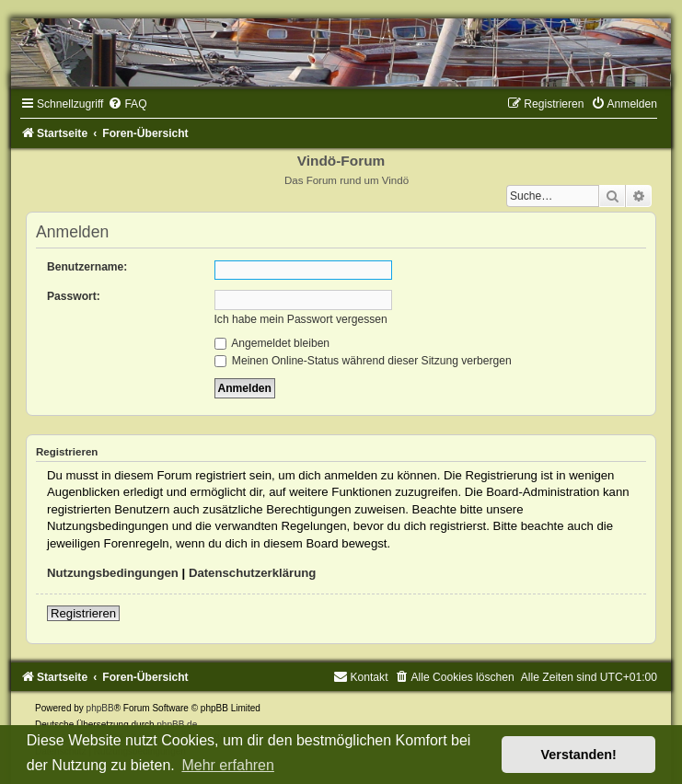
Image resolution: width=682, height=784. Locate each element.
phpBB (100, 708)
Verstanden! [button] (579, 755)
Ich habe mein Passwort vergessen (301, 319)
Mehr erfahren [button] (228, 765)
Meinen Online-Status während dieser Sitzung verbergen (363, 361)
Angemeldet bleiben (272, 343)
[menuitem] (127, 104)
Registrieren (83, 613)
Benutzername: (87, 267)
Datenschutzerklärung (253, 573)
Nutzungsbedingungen (113, 573)
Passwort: (74, 296)
